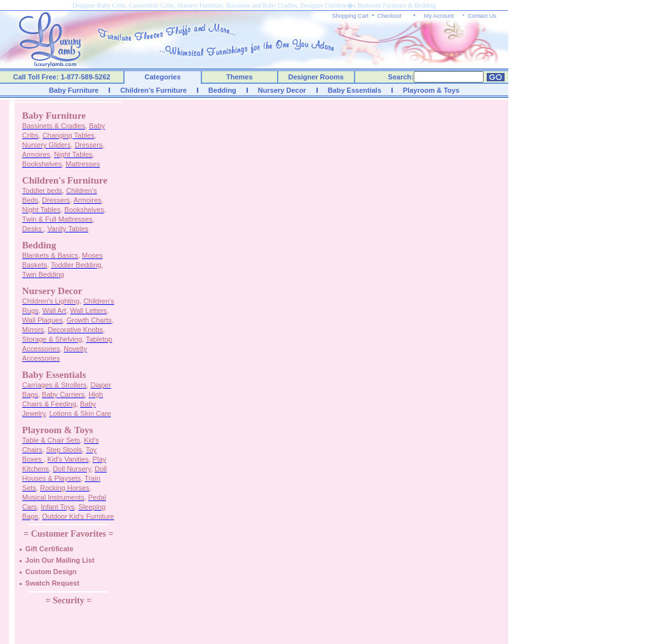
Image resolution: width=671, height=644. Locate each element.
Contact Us (482, 16)
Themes (240, 77)
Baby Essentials (355, 90)
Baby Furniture (74, 90)
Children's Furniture (153, 90)
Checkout (390, 16)
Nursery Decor (282, 90)
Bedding (222, 90)
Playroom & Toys (431, 90)
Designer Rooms (315, 77)
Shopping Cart (351, 16)
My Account (439, 16)
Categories (163, 77)
